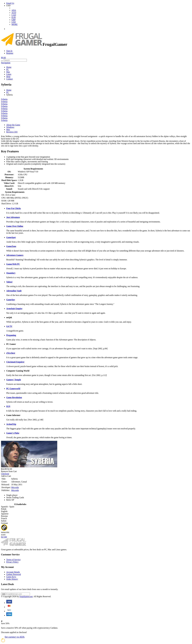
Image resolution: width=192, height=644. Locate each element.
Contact (10, 79)
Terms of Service (13, 560)
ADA (14, 10)
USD (14, 22)
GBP (14, 20)
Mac (8, 72)
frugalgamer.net (26, 596)
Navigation (6, 63)
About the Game (13, 125)
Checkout (5, 474)
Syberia (4, 99)
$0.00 (3, 58)
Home (9, 67)
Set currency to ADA (15, 637)
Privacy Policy (12, 562)
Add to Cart (6, 476)
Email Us (10, 3)
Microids (15, 487)
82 (4, 537)
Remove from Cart (9, 471)
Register (10, 53)
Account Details (13, 572)
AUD (14, 13)
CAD (14, 15)
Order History (12, 579)
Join (4, 594)
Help (8, 77)
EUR (14, 17)
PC (8, 69)
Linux (9, 74)
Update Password (14, 574)
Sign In (9, 51)
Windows (10, 127)
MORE (15, 24)
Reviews (12, 132)
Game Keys (11, 577)
